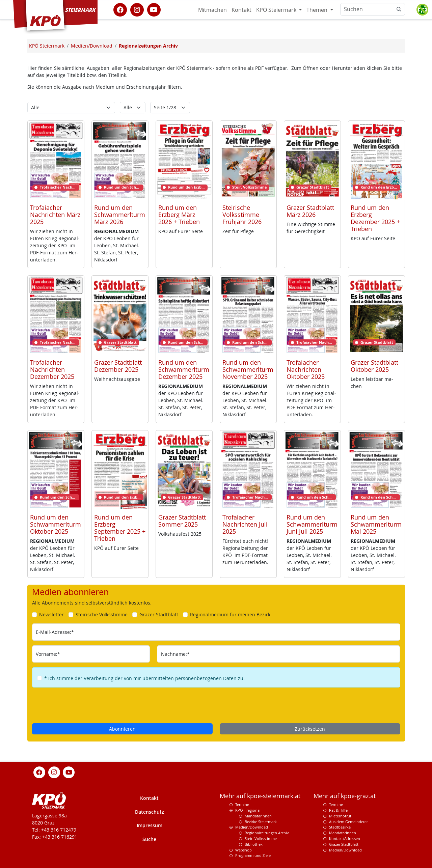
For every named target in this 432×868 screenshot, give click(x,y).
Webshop (244, 850)
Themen (318, 10)
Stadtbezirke (340, 827)
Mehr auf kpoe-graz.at (345, 796)
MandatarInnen (343, 833)
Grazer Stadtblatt (344, 844)
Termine (242, 804)
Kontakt (241, 10)
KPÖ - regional (248, 810)
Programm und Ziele (253, 855)
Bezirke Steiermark (261, 822)
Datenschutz (150, 812)
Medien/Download (252, 827)
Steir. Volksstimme (261, 838)
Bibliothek (254, 844)
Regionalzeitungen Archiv (267, 833)
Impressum (150, 825)
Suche (149, 839)
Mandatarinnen (258, 816)
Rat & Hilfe (338, 810)
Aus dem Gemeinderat (348, 822)
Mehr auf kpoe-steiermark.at (260, 796)
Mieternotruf (340, 816)
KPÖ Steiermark (277, 10)
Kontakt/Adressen (345, 838)
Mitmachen (212, 10)
